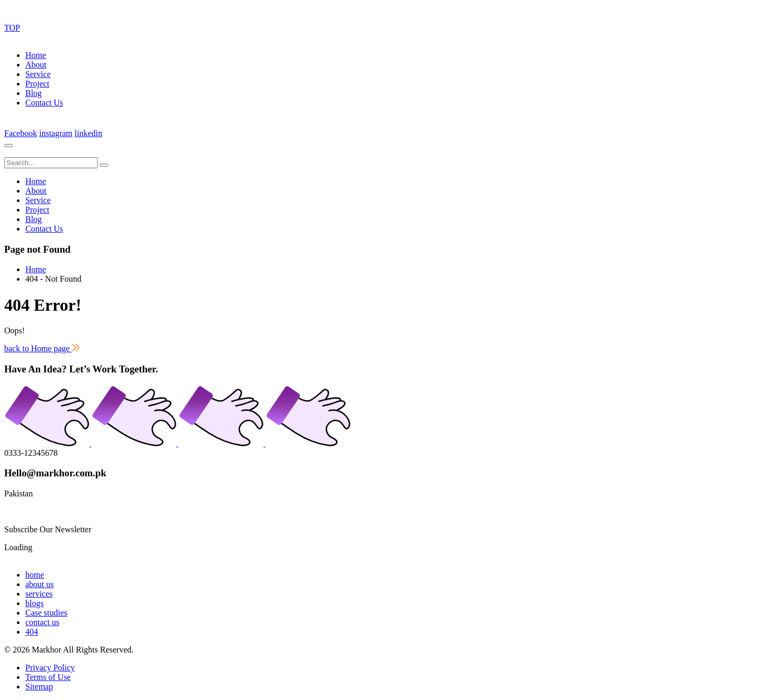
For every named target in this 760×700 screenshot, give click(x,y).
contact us (42, 622)
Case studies (46, 613)
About (36, 65)
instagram (56, 133)
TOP (12, 28)
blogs (35, 603)
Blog (34, 93)
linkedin (88, 133)
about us (40, 584)
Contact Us (44, 103)
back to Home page (42, 348)
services (39, 594)
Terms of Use (48, 677)
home (35, 575)
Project (37, 84)
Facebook (21, 133)
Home (36, 55)
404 (32, 632)
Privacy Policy (50, 668)
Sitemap (39, 687)
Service (38, 74)
